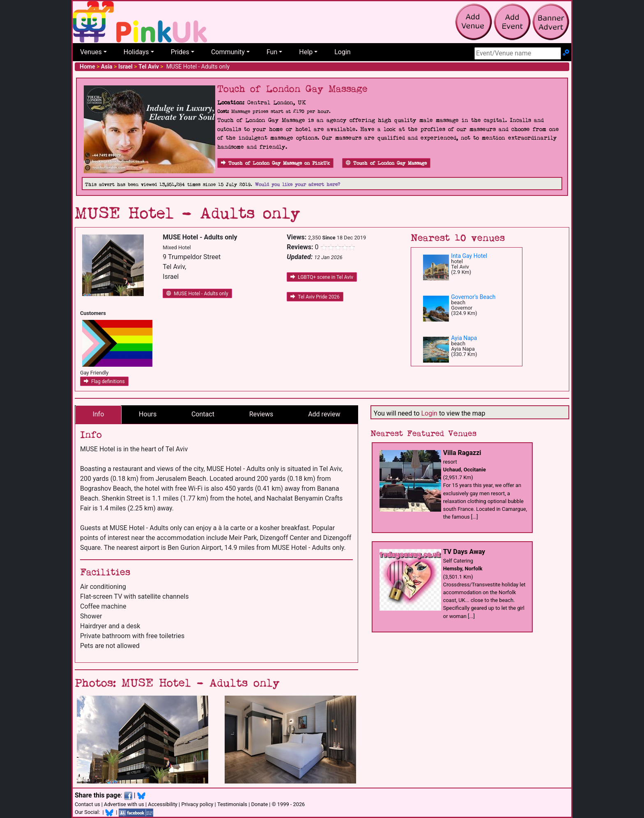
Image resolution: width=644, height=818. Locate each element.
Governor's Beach (473, 297)
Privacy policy (197, 804)
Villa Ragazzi (462, 453)
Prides (180, 52)
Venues (91, 52)
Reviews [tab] (261, 414)
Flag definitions (104, 381)
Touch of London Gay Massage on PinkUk (275, 163)
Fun (272, 52)
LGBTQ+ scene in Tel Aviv (322, 277)
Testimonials (232, 804)
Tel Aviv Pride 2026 (315, 297)
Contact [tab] (203, 414)
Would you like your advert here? (298, 185)
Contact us (87, 804)
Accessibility (163, 804)
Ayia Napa (464, 338)
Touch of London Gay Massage (386, 163)
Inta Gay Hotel (469, 256)
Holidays (136, 52)
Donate (259, 804)
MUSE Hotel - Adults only (197, 294)
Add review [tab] (324, 414)
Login (342, 52)
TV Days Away (464, 552)
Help (306, 52)
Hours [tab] (148, 414)
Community (228, 52)
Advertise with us (124, 804)
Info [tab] (98, 414)
